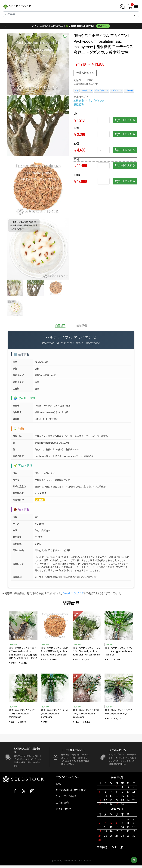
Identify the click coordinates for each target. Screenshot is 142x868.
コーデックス (87, 91)
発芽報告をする (85, 73)
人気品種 (129, 91)
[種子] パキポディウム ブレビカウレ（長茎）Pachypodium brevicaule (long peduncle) (54, 651)
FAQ (59, 784)
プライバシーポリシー (68, 777)
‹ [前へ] (5, 26)
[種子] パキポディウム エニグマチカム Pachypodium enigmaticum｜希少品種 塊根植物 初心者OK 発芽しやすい (23, 653)
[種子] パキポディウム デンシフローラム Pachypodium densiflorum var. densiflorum (86, 651)
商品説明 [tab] (60, 326)
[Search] (71, 14)
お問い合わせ (63, 809)
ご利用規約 (62, 803)
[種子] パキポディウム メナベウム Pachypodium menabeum (54, 714)
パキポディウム (102, 91)
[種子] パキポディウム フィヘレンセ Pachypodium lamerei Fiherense (118, 651)
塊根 (77, 91)
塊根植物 (79, 101)
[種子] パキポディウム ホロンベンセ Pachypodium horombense (23, 714)
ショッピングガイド (73, 593)
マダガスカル (116, 91)
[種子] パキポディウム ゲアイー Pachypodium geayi (118, 712)
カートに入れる (125, 120)
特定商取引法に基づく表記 (71, 790)
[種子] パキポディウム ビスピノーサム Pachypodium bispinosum (86, 714)
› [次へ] (137, 26)
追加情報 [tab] (82, 326)
